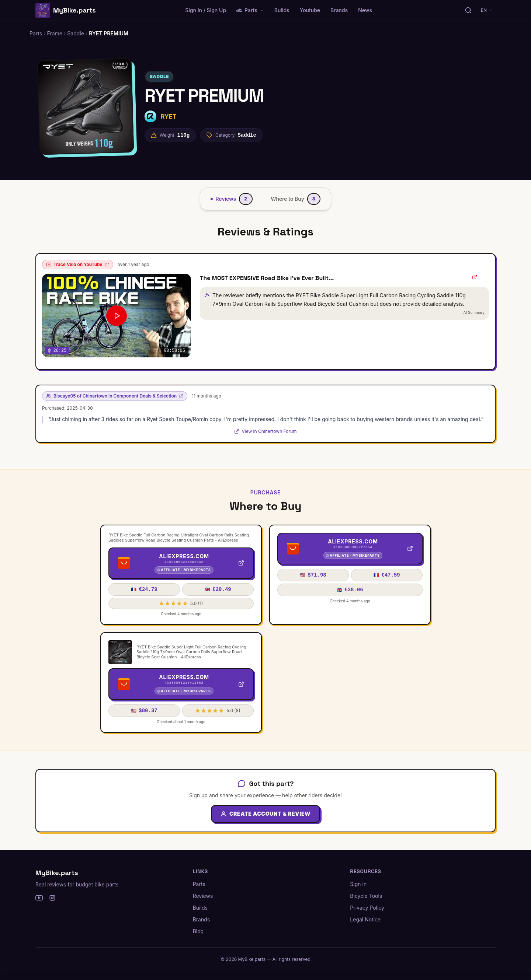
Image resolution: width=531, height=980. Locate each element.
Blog (198, 931)
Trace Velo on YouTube (78, 264)
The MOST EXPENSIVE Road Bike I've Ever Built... (267, 278)
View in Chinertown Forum (265, 431)
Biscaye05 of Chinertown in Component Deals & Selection (115, 396)
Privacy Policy (367, 908)
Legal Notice (365, 919)
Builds (282, 10)
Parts (250, 10)
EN (487, 10)
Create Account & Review (265, 814)
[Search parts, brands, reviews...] (468, 10)
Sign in (358, 884)
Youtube (310, 10)
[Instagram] (52, 898)
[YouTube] (39, 898)
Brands (339, 10)
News (365, 10)
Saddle (159, 76)
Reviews (203, 896)
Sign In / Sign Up (206, 10)
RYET (169, 116)
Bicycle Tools (366, 896)
